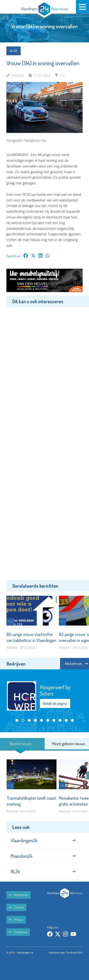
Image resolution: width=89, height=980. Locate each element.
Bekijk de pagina (55, 703)
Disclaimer (18, 932)
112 (14, 51)
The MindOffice (74, 953)
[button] (17, 720)
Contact (16, 907)
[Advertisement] (44, 443)
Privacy (16, 920)
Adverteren (19, 895)
